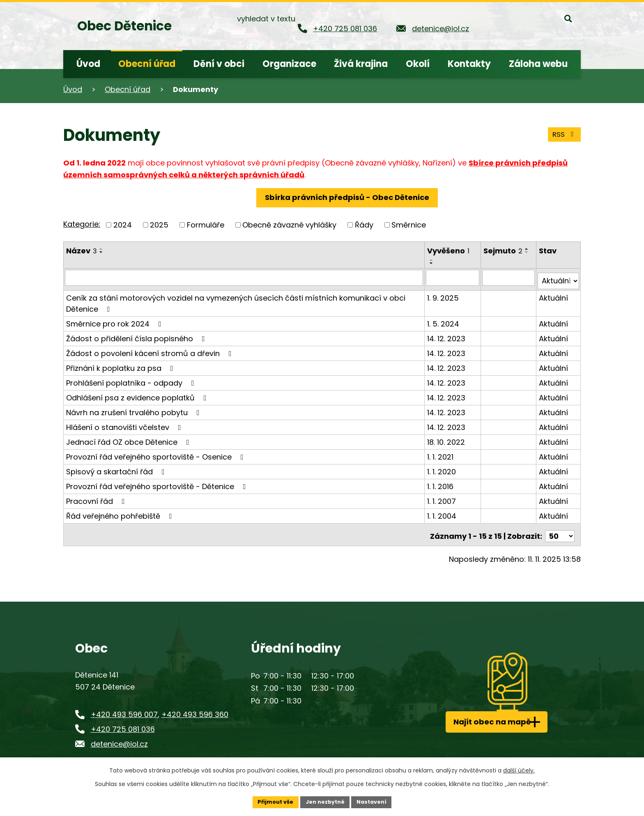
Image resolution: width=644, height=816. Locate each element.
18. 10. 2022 (447, 438)
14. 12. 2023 (447, 335)
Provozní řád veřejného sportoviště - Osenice (156, 453)
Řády (364, 225)
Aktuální (554, 294)
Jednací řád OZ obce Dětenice (129, 438)
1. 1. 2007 (442, 498)
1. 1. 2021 (441, 453)
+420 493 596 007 (124, 708)
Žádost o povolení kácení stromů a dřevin (151, 350)
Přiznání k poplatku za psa (121, 364)
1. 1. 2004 (443, 512)
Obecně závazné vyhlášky (289, 225)
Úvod (73, 89)
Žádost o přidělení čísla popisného (137, 335)
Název (82, 251)
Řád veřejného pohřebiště (121, 512)
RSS (563, 133)
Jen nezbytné (325, 801)
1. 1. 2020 (442, 468)
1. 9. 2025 (444, 294)
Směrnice (409, 225)
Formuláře (206, 225)
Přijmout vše (271, 801)
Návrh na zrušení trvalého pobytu (135, 409)
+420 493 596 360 (195, 708)
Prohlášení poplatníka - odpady (132, 379)
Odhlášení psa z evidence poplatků (138, 394)
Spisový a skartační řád (117, 468)
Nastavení (376, 801)
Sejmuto (504, 251)
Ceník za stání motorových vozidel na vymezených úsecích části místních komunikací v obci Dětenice (236, 300)
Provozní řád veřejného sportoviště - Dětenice (158, 483)
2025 (159, 225)
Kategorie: (82, 224)
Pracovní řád (97, 498)
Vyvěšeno (449, 251)
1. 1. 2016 (441, 483)
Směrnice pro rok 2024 (115, 320)
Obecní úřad (128, 89)
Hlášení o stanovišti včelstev (125, 424)
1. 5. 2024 (444, 320)
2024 (123, 225)
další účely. (519, 769)
